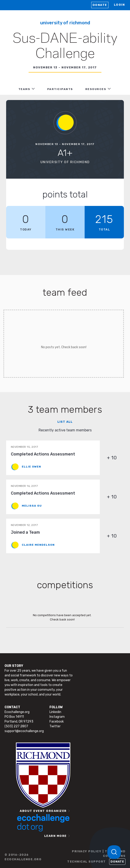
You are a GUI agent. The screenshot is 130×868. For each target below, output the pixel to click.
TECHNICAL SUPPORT (87, 862)
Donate (100, 5)
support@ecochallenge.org (24, 731)
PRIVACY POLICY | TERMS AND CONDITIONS (99, 854)
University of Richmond (65, 23)
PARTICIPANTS (60, 89)
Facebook (57, 722)
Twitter (55, 726)
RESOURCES (96, 89)
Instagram (57, 717)
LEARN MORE (55, 836)
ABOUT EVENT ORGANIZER (43, 811)
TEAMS (24, 89)
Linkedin (55, 712)
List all (65, 422)
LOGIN (119, 5)
